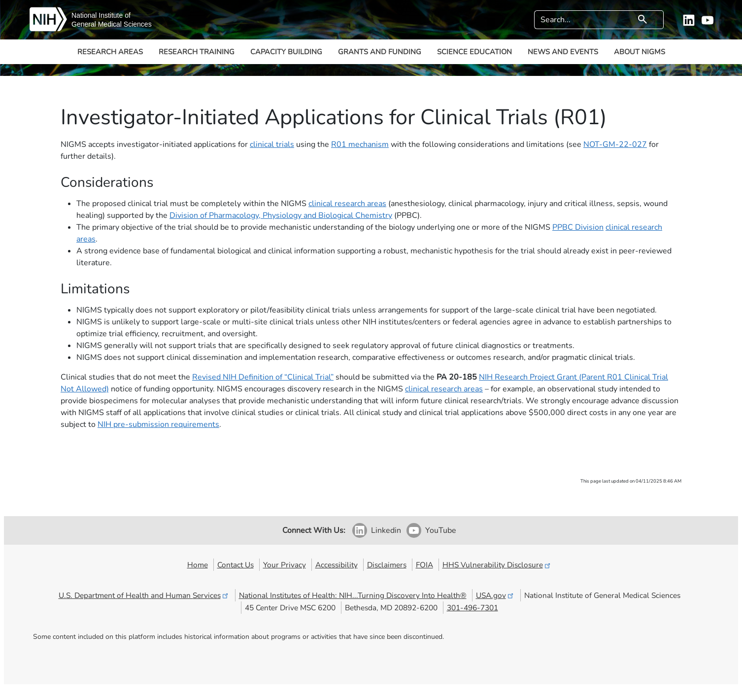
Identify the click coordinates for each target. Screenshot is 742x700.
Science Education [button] (474, 52)
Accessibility (337, 565)
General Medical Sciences (112, 24)
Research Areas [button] (110, 52)
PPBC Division (578, 227)
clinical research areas (347, 204)
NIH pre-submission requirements (158, 424)
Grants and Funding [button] (380, 52)
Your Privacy (285, 565)
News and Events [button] (563, 52)
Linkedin (386, 530)
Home (198, 565)
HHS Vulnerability (497, 565)
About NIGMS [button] (640, 52)
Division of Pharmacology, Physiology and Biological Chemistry (281, 215)
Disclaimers (387, 565)
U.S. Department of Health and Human (144, 595)
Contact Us (236, 565)
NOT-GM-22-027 (615, 144)
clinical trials (272, 144)
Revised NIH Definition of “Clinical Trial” (263, 377)
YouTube (441, 530)
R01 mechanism (360, 144)
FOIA (424, 565)
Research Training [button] (197, 52)
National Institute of (101, 15)
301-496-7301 (472, 608)
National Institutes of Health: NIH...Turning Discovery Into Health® (353, 595)
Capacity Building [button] (286, 52)
